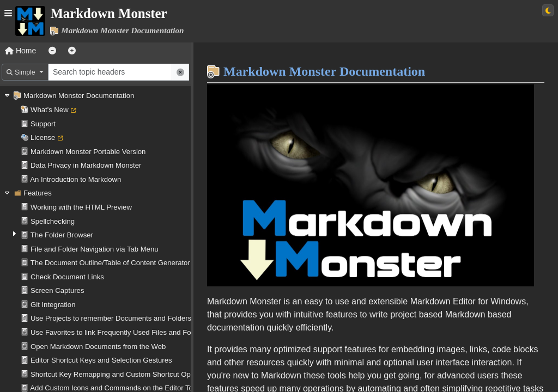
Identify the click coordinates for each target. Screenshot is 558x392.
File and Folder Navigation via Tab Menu (94, 249)
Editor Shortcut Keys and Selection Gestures (101, 360)
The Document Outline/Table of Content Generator (110, 263)
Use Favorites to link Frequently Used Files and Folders (119, 332)
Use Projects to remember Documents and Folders (111, 318)
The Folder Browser (62, 235)
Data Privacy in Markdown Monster (86, 165)
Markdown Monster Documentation (79, 96)
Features (38, 193)
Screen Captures (57, 290)
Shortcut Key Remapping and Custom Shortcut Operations (123, 374)
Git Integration (53, 305)
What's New (50, 110)
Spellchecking (53, 221)
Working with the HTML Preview (81, 207)
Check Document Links (67, 277)
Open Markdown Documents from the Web (98, 347)
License (43, 137)
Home (20, 51)
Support (43, 124)
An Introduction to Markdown (75, 179)
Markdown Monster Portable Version (88, 152)
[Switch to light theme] (548, 10)
